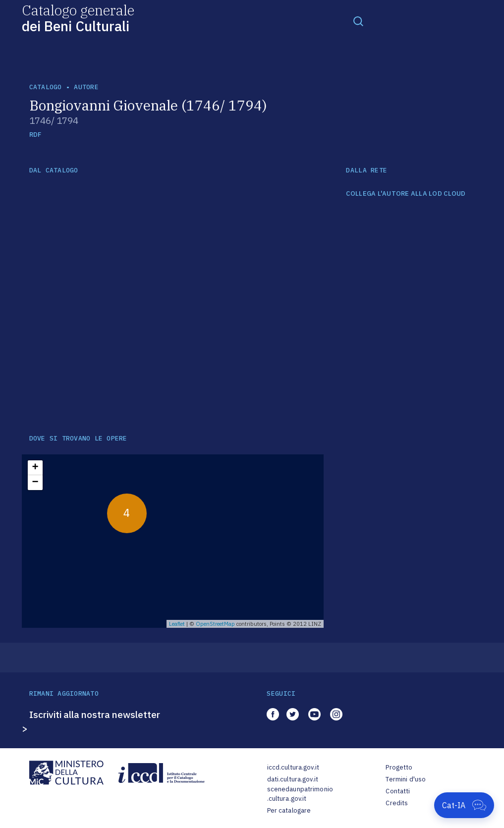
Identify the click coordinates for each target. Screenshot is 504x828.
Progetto (399, 767)
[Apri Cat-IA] (464, 805)
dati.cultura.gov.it (293, 779)
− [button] (35, 483)
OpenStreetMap (215, 624)
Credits (397, 803)
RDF (35, 135)
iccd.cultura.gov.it (293, 767)
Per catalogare (289, 810)
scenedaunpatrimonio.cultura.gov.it (300, 794)
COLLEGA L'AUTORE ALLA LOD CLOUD (406, 194)
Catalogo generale (78, 18)
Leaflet (177, 624)
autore (86, 87)
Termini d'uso (406, 779)
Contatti (398, 791)
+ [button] (35, 468)
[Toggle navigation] (358, 21)
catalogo (46, 87)
